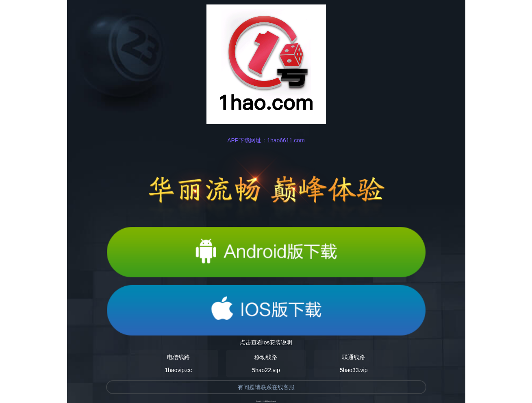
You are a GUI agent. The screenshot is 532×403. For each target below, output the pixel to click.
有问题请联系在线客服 (266, 387)
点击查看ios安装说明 (266, 342)
